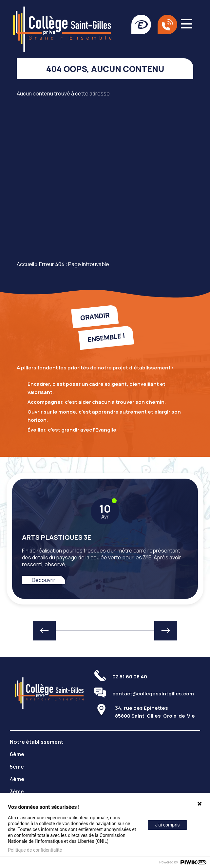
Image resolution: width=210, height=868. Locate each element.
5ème (17, 767)
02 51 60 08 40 (130, 677)
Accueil (25, 264)
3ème (17, 791)
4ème (17, 779)
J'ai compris (167, 825)
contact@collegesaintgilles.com (153, 694)
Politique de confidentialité (35, 850)
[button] (44, 631)
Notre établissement (37, 742)
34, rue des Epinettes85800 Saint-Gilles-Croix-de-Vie (155, 712)
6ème (17, 754)
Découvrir (44, 580)
